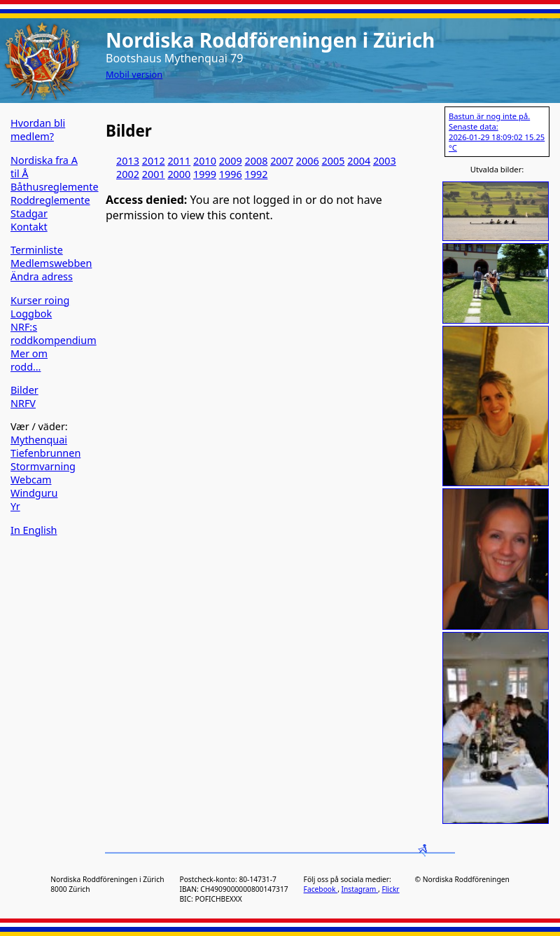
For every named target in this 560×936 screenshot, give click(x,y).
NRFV (23, 403)
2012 (154, 161)
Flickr (390, 889)
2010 (205, 161)
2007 (282, 161)
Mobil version (134, 74)
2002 (128, 174)
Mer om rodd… (29, 360)
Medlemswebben (51, 263)
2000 (179, 174)
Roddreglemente (50, 200)
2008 (256, 161)
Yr (15, 506)
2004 (359, 161)
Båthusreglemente (55, 187)
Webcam (31, 480)
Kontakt (29, 227)
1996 (231, 174)
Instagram (360, 889)
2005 (334, 161)
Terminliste (37, 250)
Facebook (321, 889)
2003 (385, 161)
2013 (128, 161)
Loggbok (31, 314)
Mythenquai (39, 440)
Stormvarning (43, 466)
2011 (179, 161)
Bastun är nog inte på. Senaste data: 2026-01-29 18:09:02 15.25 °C (497, 132)
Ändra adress (42, 276)
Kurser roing (40, 300)
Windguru (34, 493)
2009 (231, 161)
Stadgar (29, 213)
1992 (256, 174)
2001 (154, 174)
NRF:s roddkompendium (54, 333)
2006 (308, 161)
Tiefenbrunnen (45, 453)
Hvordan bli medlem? (38, 130)
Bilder (24, 390)
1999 (205, 174)
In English (34, 530)
